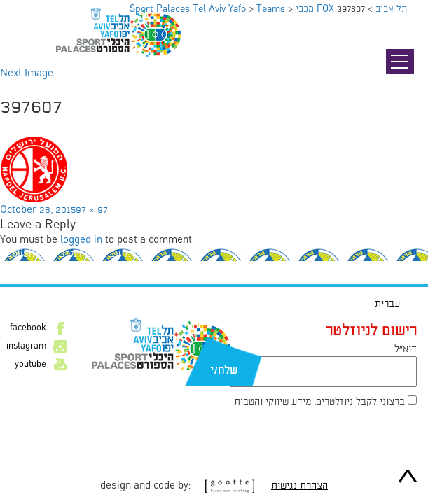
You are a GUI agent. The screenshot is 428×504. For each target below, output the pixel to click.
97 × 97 (92, 210)
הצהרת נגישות (299, 486)
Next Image (27, 73)
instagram (26, 346)
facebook (28, 328)
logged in (81, 240)
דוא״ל (406, 349)
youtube (30, 365)
